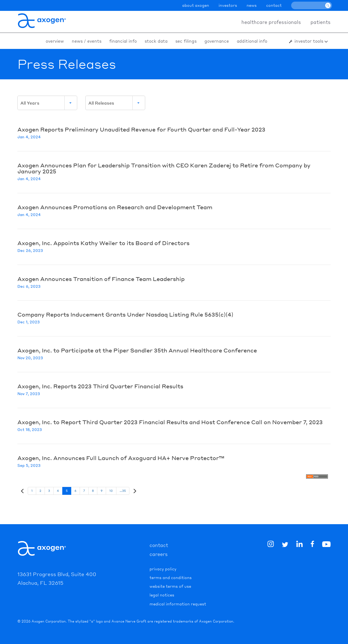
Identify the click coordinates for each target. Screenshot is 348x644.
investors (228, 5)
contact (274, 5)
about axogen (196, 5)
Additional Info (252, 41)
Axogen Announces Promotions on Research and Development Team (115, 207)
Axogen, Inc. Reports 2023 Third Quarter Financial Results (100, 386)
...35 (123, 491)
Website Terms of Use (170, 586)
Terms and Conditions (171, 577)
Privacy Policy (163, 569)
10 (111, 491)
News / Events (87, 41)
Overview (55, 41)
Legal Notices (162, 595)
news (252, 5)
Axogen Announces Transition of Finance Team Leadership (101, 279)
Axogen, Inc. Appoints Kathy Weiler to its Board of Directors (103, 243)
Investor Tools (309, 41)
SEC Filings (186, 41)
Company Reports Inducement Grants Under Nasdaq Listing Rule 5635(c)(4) (125, 314)
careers (159, 554)
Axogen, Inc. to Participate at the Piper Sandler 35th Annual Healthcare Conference (137, 350)
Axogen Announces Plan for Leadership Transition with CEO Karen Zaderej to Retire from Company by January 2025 (164, 168)
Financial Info (123, 41)
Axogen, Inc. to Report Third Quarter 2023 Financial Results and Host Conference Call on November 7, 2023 (170, 422)
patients (321, 22)
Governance (217, 41)
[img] (312, 545)
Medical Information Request (178, 604)
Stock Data (156, 41)
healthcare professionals (271, 22)
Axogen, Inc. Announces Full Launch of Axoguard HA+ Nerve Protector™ (121, 458)
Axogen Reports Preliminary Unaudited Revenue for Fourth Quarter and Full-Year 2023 (141, 129)
